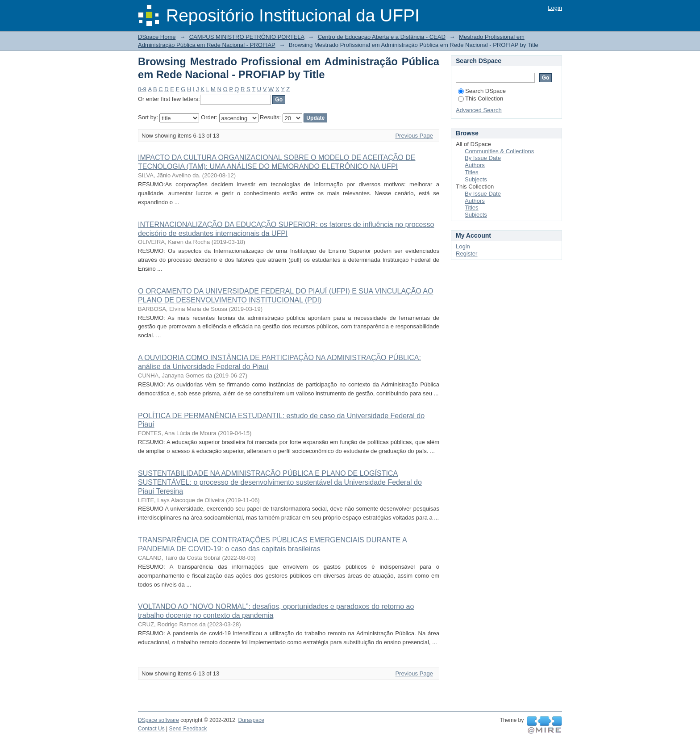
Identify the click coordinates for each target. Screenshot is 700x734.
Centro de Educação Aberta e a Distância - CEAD (382, 37)
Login (555, 8)
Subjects (476, 179)
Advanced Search (479, 110)
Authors (475, 165)
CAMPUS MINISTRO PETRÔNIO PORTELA (247, 37)
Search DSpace (482, 91)
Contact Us (151, 729)
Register (467, 254)
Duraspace (251, 720)
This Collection (481, 99)
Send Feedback (188, 729)
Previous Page (414, 136)
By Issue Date (483, 158)
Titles (472, 172)
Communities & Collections (499, 151)
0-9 (142, 89)
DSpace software (158, 720)
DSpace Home (157, 37)
